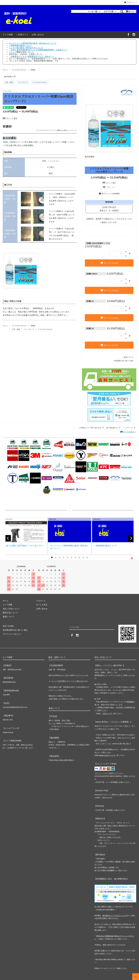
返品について (129, 357)
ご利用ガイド (22, 35)
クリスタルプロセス (19, 70)
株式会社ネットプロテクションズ (115, 916)
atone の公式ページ (106, 755)
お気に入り (109, 187)
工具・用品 (9, 82)
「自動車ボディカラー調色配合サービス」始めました (32, 56)
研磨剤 (33, 70)
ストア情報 (8, 35)
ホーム (5, 70)
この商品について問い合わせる (91, 428)
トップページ (130, 428)
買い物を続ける (114, 428)
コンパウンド (23, 82)
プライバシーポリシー (12, 634)
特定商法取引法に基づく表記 (15, 630)
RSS (5, 626)
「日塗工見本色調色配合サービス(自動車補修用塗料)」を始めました (38, 50)
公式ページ (107, 714)
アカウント (131, 2)
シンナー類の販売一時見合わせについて (26, 48)
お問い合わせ (38, 35)
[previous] (8, 538)
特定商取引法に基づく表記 (124, 361)
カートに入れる (109, 263)
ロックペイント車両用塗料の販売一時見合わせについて (33, 43)
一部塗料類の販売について (20, 45)
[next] (131, 538)
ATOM (11, 626)
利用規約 (130, 702)
